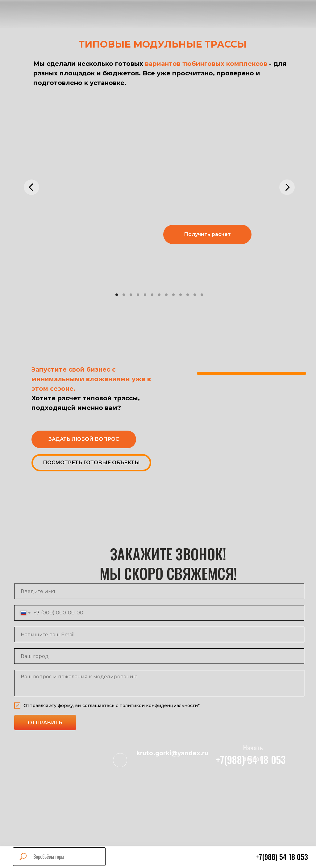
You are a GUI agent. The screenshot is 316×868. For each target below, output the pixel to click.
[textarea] (159, 683)
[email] (159, 634)
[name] (159, 591)
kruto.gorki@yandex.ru (172, 753)
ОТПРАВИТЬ (45, 723)
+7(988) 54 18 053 (282, 857)
